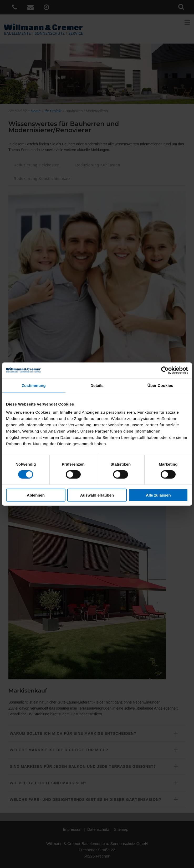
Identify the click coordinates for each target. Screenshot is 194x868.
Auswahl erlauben (97, 495)
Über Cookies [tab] (160, 385)
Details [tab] (97, 385)
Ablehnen (36, 495)
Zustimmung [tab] (34, 385)
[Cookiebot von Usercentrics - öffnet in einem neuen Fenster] (165, 370)
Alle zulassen (158, 495)
